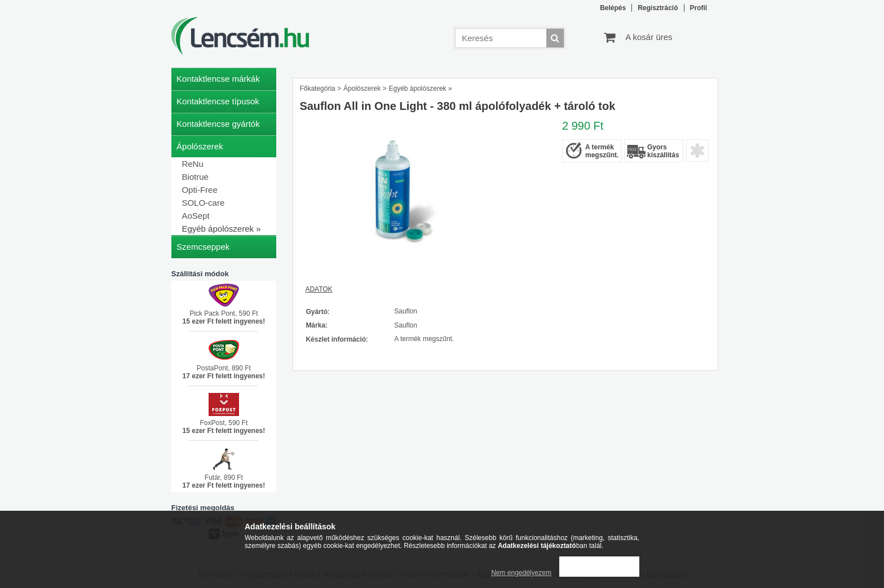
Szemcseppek (203, 247)
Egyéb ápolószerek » (221, 229)
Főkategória (317, 89)
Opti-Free (199, 190)
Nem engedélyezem (521, 573)
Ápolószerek (362, 89)
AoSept (195, 216)
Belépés (613, 8)
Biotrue (195, 177)
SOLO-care (203, 203)
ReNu (192, 164)
